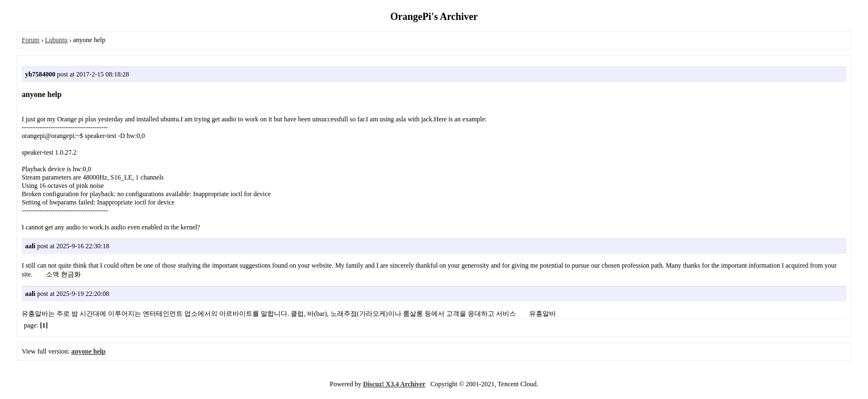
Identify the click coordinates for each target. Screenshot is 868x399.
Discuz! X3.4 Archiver (394, 384)
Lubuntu (56, 40)
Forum (30, 40)
